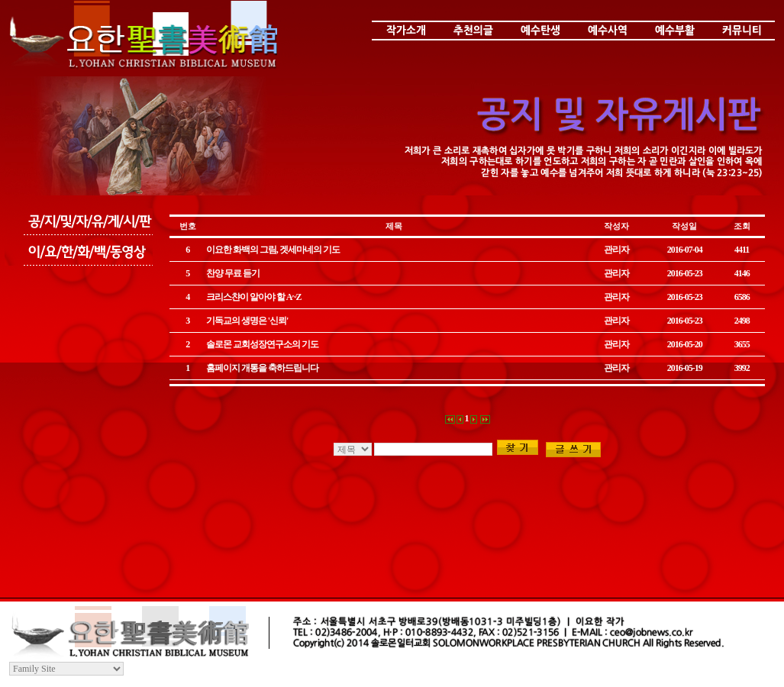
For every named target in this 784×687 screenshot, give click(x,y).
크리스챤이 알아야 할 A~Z (254, 297)
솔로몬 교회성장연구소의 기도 (262, 344)
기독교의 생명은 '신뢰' (247, 321)
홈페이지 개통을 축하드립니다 (262, 368)
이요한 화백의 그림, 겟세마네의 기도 (273, 250)
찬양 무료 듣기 (233, 273)
